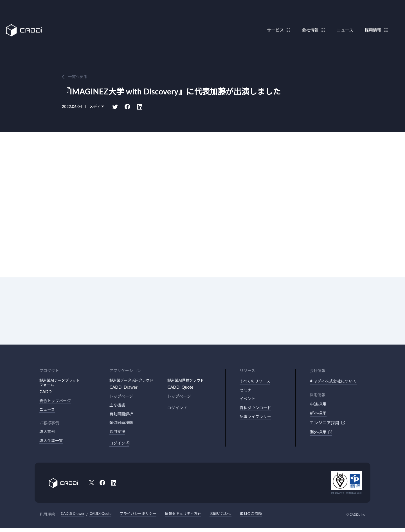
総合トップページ (56, 401)
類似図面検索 (122, 425)
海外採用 (321, 433)
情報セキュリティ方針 (192, 518)
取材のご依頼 (264, 518)
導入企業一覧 (52, 443)
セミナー (248, 391)
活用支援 (118, 434)
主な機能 (118, 406)
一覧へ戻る (78, 77)
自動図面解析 (122, 415)
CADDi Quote (104, 518)
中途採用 (318, 404)
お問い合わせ (232, 518)
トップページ (122, 397)
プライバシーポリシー (145, 518)
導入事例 (48, 433)
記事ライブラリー (256, 419)
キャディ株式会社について (335, 381)
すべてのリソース (256, 381)
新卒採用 (318, 414)
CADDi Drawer (74, 518)
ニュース (342, 18)
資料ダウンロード (256, 410)
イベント (248, 400)
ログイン (120, 446)
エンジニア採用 (327, 423)
